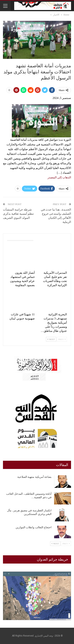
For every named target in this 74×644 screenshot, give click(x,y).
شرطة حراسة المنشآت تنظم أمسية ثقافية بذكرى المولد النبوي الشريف (18, 214)
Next (51, 339)
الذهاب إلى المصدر (59, 177)
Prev (62, 339)
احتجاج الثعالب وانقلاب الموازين (34, 527)
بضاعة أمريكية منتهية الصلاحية (35, 477)
